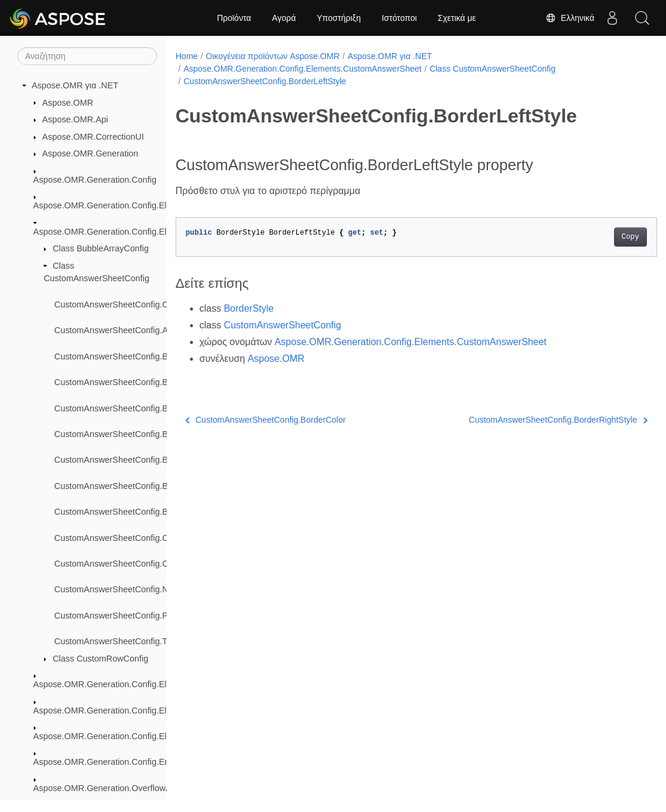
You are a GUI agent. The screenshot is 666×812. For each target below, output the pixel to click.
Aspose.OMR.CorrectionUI (93, 137)
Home (187, 56)
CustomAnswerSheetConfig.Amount (123, 330)
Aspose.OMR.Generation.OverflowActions (114, 788)
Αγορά (284, 18)
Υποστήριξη (339, 18)
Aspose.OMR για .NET (75, 85)
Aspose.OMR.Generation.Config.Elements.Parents (130, 684)
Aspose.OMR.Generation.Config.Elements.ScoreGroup (139, 710)
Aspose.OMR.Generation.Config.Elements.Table (126, 736)
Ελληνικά (570, 18)
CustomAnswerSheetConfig (283, 325)
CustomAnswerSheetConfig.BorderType (131, 512)
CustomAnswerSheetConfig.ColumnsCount (137, 564)
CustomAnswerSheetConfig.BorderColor (131, 382)
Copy (596, 237)
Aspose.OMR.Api (75, 119)
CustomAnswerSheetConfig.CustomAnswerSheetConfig (161, 304)
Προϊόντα (234, 18)
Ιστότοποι (399, 18)
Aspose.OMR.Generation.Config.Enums (110, 762)
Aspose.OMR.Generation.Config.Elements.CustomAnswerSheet (156, 232)
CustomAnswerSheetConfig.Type (118, 641)
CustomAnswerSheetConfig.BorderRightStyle (141, 434)
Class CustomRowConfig (100, 659)
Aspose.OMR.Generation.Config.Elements (114, 205)
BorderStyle (249, 308)
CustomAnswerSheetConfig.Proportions (130, 616)
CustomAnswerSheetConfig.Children (124, 538)
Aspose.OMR (68, 103)
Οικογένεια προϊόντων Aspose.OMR (273, 56)
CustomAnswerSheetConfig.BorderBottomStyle (145, 356)
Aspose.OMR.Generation (90, 153)
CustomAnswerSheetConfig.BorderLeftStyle (138, 408)
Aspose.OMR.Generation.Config (95, 180)
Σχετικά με (457, 18)
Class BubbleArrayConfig (101, 248)
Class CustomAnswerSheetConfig (492, 69)
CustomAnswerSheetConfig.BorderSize (130, 460)
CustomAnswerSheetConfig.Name (120, 589)
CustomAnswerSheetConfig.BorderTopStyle (138, 486)
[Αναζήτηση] (87, 56)
